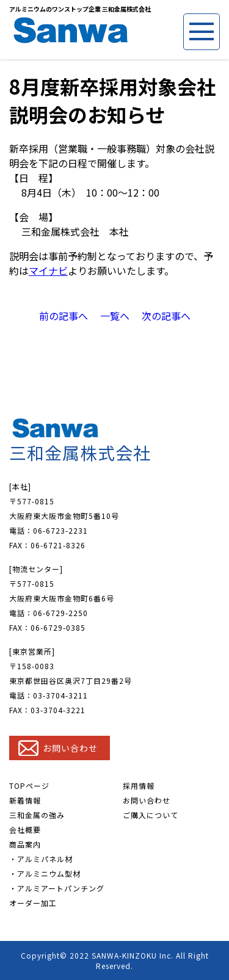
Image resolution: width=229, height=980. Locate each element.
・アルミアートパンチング (57, 888)
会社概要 (25, 829)
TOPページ (29, 786)
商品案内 (25, 844)
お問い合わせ (147, 800)
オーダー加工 (33, 903)
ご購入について (151, 815)
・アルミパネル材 (41, 859)
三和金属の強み (37, 815)
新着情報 (25, 800)
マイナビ (48, 270)
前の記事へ (64, 316)
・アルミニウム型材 (45, 873)
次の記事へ (166, 316)
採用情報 (139, 786)
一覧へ (115, 316)
